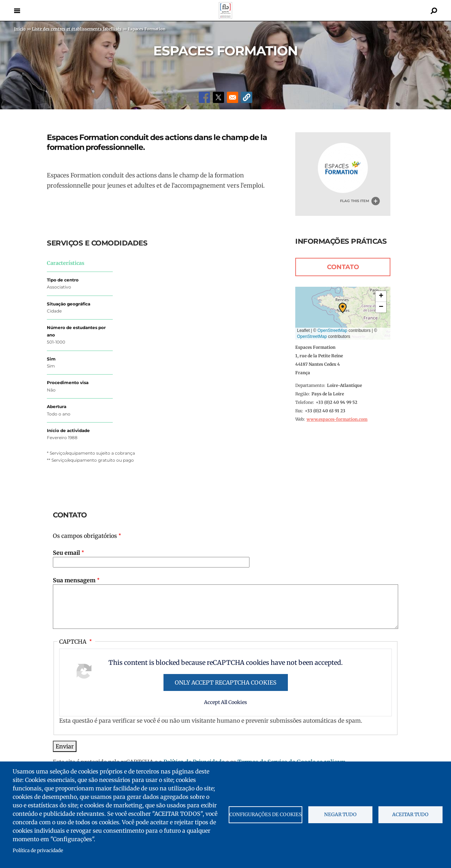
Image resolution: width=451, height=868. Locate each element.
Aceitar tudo (410, 815)
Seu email (66, 553)
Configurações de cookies (265, 815)
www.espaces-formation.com (337, 419)
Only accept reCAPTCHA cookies (226, 682)
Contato (343, 267)
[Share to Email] (233, 97)
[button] (247, 97)
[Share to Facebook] (204, 97)
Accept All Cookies (225, 702)
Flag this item (355, 201)
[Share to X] (218, 97)
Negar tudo (340, 815)
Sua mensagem (74, 580)
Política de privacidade (38, 851)
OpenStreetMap (332, 330)
